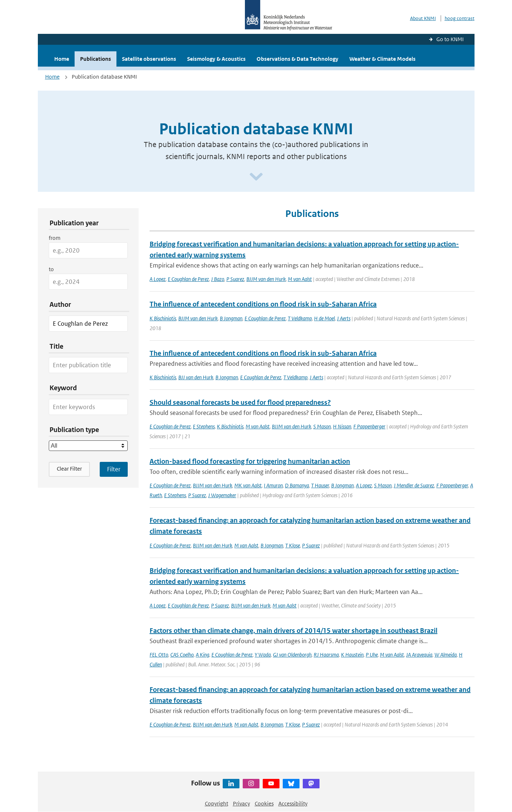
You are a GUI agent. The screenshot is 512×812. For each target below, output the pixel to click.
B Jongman (231, 318)
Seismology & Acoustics (216, 59)
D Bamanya (297, 485)
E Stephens (204, 426)
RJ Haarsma (326, 655)
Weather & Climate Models (382, 59)
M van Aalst (300, 279)
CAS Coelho (182, 655)
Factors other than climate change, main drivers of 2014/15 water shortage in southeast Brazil (293, 631)
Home (62, 59)
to (51, 269)
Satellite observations (149, 59)
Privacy (241, 803)
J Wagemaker (222, 495)
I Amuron (273, 485)
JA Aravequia (419, 655)
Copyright (217, 803)
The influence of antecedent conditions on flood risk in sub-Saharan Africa (263, 304)
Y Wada (263, 655)
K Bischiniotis (163, 318)
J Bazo (218, 279)
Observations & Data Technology (297, 59)
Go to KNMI (450, 39)
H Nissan (342, 426)
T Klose (293, 545)
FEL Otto (159, 655)
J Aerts (344, 318)
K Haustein (352, 655)
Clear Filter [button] (69, 469)
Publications (96, 59)
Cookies (264, 803)
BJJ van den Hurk (196, 377)
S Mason (322, 426)
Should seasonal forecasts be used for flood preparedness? (240, 402)
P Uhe (372, 655)
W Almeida (446, 655)
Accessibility (293, 803)
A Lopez (158, 279)
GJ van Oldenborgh (292, 655)
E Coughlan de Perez (188, 279)
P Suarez (235, 279)
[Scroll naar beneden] (256, 177)
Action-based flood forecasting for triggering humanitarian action (250, 461)
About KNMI (423, 18)
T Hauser (320, 485)
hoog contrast (460, 18)
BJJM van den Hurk (266, 279)
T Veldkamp (300, 318)
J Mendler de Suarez (414, 485)
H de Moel (324, 318)
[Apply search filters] (114, 469)
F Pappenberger (369, 426)
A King (203, 655)
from (55, 238)
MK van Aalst (248, 485)
